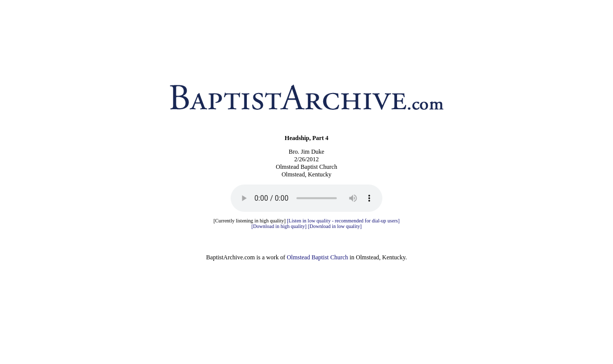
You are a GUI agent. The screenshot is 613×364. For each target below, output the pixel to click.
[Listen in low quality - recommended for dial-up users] (343, 221)
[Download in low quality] (335, 226)
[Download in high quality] (279, 226)
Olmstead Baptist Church (317, 257)
